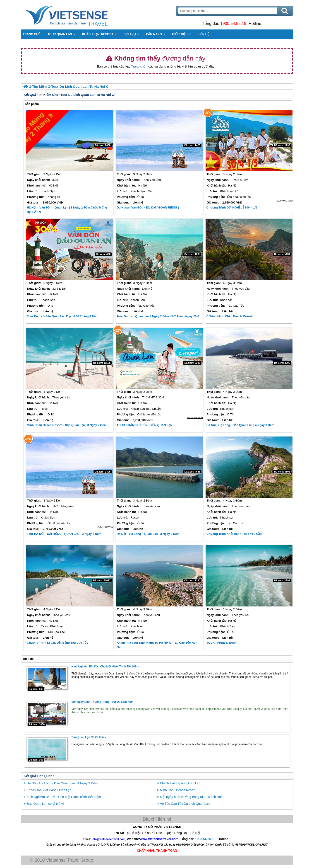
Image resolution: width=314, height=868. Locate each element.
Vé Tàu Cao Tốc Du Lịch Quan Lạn (185, 803)
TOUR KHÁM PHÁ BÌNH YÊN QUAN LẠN (145, 425)
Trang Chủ (78, 15)
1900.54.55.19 (233, 24)
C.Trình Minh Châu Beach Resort (229, 316)
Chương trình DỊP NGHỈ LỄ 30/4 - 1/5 (232, 207)
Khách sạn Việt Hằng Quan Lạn (50, 790)
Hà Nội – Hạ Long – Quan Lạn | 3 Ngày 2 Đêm (148, 534)
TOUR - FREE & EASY (222, 643)
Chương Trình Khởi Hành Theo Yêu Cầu (234, 534)
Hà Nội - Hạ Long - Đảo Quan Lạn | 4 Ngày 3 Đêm (240, 425)
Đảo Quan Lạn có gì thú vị (90, 737)
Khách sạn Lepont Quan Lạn (180, 783)
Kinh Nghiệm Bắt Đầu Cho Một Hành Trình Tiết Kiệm (105, 667)
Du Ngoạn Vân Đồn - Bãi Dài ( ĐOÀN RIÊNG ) (148, 207)
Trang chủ (139, 66)
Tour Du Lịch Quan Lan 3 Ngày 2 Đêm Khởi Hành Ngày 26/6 (158, 316)
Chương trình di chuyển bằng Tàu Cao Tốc (58, 643)
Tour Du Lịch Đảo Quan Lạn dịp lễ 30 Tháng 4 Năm (63, 316)
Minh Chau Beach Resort (178, 790)
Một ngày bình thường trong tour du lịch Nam (103, 702)
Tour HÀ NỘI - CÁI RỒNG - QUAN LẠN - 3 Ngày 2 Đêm (64, 534)
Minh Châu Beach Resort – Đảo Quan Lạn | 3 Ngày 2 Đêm (67, 425)
